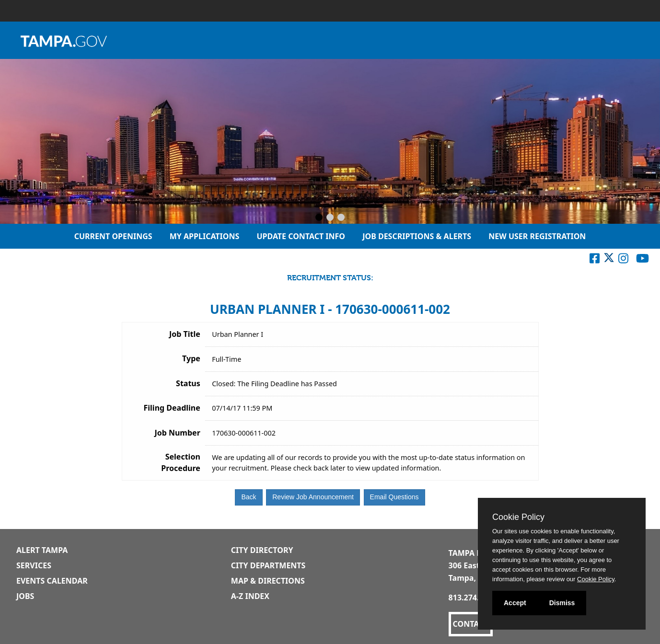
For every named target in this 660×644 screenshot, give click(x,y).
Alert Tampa (42, 550)
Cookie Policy (518, 517)
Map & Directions (268, 581)
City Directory (262, 550)
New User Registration (537, 236)
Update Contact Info (301, 236)
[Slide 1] (319, 218)
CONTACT (471, 624)
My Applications (205, 236)
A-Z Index (250, 596)
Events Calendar (52, 581)
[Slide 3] (341, 218)
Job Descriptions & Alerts (417, 236)
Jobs (25, 596)
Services (34, 565)
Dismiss (562, 603)
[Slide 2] (330, 218)
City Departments (268, 565)
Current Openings (113, 236)
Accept (515, 603)
